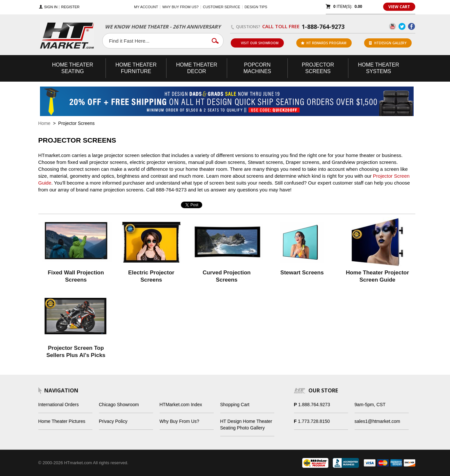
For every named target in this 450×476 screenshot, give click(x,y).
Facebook (411, 26)
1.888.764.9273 (314, 405)
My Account (146, 7)
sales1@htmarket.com (377, 421)
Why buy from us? (180, 7)
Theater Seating (73, 68)
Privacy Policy (113, 421)
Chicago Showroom (119, 405)
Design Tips (256, 7)
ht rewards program (324, 43)
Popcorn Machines (257, 68)
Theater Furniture (136, 68)
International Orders (59, 405)
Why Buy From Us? (179, 421)
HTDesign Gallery (388, 43)
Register (70, 7)
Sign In (51, 7)
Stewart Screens (302, 273)
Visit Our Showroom (257, 43)
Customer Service (222, 7)
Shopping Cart (235, 405)
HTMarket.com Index (181, 405)
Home (44, 123)
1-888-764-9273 (323, 27)
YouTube (392, 26)
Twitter (402, 26)
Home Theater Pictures (62, 421)
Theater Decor (197, 68)
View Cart (399, 7)
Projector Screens (318, 68)
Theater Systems (379, 68)
